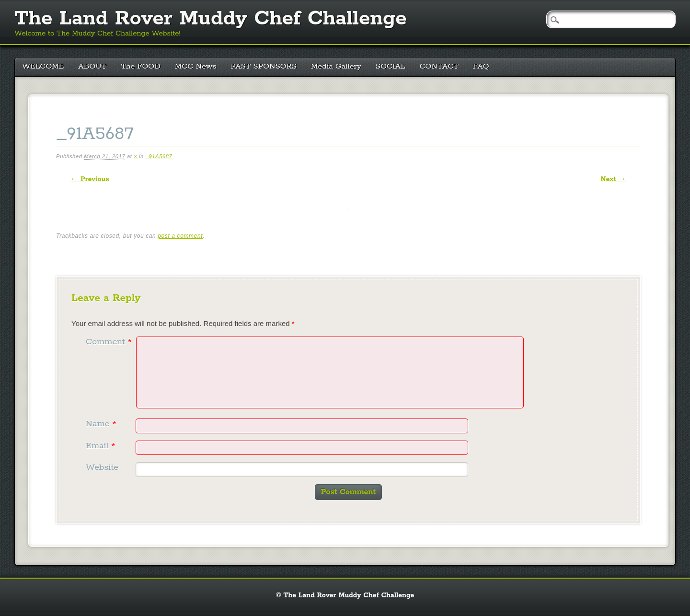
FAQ (481, 66)
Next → (613, 179)
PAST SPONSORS (264, 66)
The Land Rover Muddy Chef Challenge (211, 19)
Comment (110, 342)
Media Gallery (336, 66)
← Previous (90, 179)
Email (102, 446)
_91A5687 (159, 156)
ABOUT (92, 66)
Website (102, 467)
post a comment (180, 236)
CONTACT (439, 66)
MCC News (196, 66)
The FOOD (140, 66)
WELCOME (43, 66)
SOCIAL (391, 66)
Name (102, 424)
